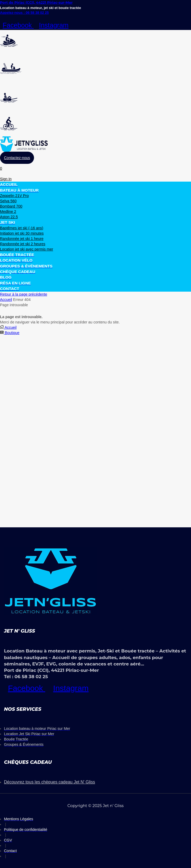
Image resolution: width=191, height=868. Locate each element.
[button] (17, 158)
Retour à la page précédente (24, 294)
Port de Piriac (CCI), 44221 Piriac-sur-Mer (36, 2)
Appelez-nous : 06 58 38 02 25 (24, 13)
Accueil (6, 300)
